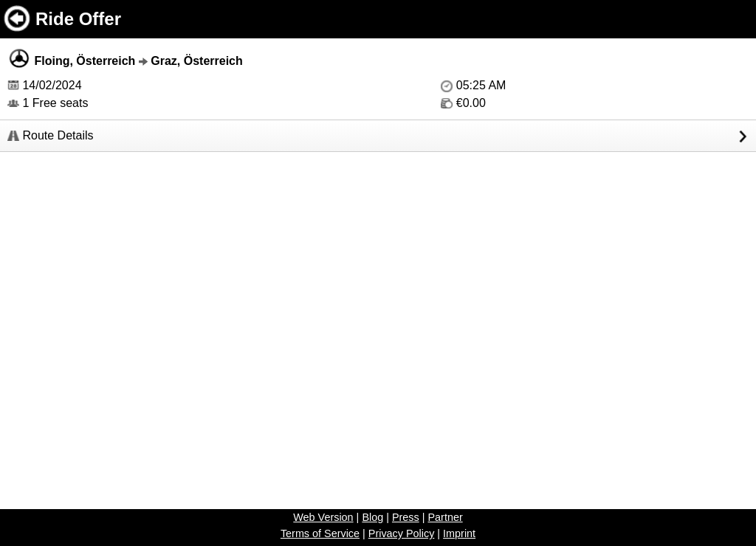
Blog (372, 517)
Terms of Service (320, 533)
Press (406, 517)
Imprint (459, 533)
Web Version (323, 517)
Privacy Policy (402, 533)
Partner (445, 517)
